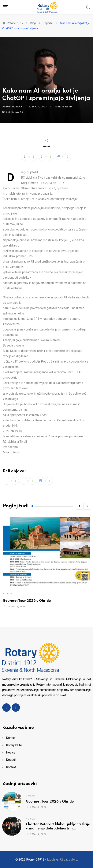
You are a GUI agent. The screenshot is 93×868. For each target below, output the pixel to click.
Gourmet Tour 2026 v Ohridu (27, 601)
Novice (7, 594)
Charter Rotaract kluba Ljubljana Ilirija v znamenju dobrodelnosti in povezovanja (58, 829)
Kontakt (11, 767)
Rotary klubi (14, 745)
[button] (80, 506)
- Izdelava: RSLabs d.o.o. (61, 860)
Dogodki (12, 760)
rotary (17, 107)
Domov (11, 738)
